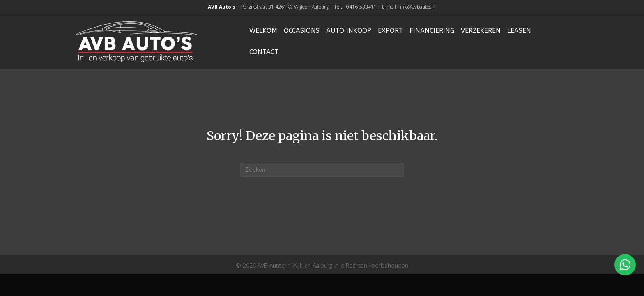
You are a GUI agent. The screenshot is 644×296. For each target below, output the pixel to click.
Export (390, 31)
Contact (264, 52)
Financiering (432, 31)
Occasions (302, 31)
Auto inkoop (349, 31)
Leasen (519, 31)
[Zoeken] (322, 170)
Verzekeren (481, 31)
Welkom (263, 31)
